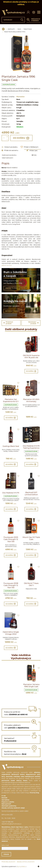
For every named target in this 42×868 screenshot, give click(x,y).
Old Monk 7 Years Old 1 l (31, 584)
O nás (4, 796)
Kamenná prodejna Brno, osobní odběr (15, 811)
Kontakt (4, 798)
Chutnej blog (34, 793)
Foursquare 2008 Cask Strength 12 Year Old (11, 585)
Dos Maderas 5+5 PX (11, 493)
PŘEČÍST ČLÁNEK (12, 288)
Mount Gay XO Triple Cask (31, 538)
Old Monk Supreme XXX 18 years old (31, 356)
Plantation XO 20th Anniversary (31, 400)
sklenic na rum (7, 265)
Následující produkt (33, 323)
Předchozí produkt (8, 323)
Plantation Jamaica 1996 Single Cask (31, 685)
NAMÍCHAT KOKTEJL (13, 311)
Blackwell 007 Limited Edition (31, 494)
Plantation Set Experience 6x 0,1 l (11, 400)
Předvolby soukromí (8, 862)
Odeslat (6, 854)
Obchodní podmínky (9, 806)
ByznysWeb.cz (22, 866)
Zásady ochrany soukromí (26, 862)
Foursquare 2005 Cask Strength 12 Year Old (11, 539)
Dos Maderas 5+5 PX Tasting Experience (31, 447)
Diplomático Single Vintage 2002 (11, 633)
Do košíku (21, 138)
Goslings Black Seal (11, 446)
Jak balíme (5, 800)
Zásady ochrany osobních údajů (13, 808)
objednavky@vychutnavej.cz (12, 824)
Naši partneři (6, 804)
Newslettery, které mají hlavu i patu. (15, 827)
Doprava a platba (8, 802)
